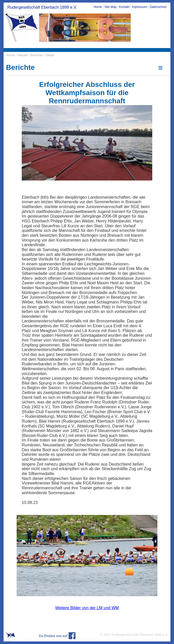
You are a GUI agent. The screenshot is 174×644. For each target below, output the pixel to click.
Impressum (140, 7)
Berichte (37, 55)
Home (98, 7)
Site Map (110, 7)
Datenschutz (158, 7)
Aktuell (23, 55)
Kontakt (124, 7)
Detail (50, 55)
